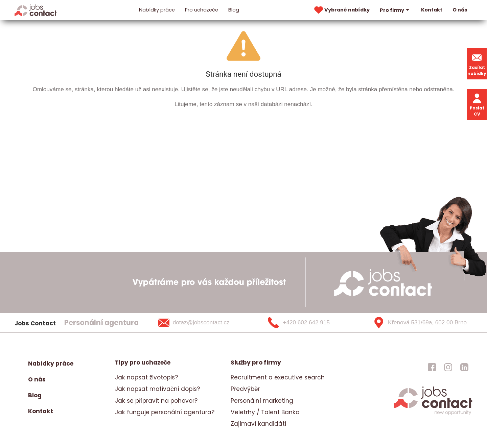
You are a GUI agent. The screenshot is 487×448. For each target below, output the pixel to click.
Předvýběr (245, 389)
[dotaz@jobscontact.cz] (202, 323)
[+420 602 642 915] (310, 323)
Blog (234, 10)
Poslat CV (477, 104)
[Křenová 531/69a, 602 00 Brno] (418, 323)
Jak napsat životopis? (146, 377)
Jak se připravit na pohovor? (156, 401)
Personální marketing (262, 401)
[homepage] (433, 415)
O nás (460, 10)
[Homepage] (36, 10)
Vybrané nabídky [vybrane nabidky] (341, 10)
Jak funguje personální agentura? (165, 412)
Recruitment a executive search (278, 377)
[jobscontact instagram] (448, 367)
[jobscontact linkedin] (464, 367)
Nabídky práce (157, 10)
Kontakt (432, 10)
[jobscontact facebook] (432, 367)
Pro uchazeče (202, 10)
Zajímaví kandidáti (258, 424)
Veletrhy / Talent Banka (265, 412)
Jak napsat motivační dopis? (157, 389)
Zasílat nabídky (477, 64)
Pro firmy (395, 10)
